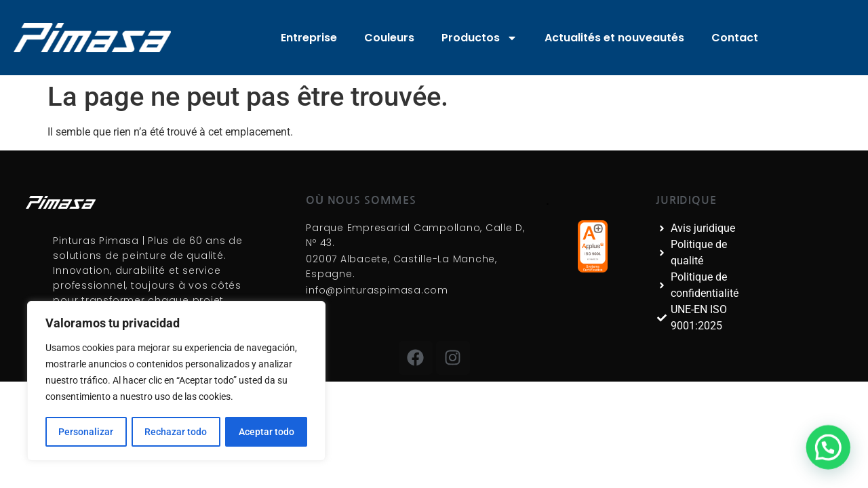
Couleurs (389, 38)
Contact (735, 38)
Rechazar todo (176, 432)
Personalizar (86, 432)
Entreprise (309, 38)
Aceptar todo (267, 432)
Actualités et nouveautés (614, 38)
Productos (479, 38)
